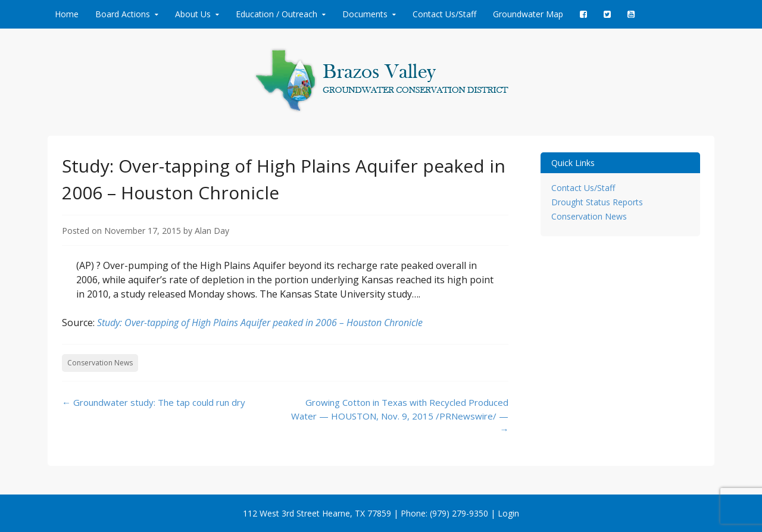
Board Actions (123, 14)
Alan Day (212, 231)
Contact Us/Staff (444, 14)
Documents (365, 14)
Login (508, 513)
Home (67, 14)
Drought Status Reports (597, 202)
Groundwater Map (528, 14)
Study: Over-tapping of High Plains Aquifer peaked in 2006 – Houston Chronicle (260, 323)
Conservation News (100, 363)
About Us (193, 14)
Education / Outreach (277, 14)
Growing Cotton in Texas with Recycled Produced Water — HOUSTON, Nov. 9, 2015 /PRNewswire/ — (400, 416)
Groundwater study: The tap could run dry (154, 402)
